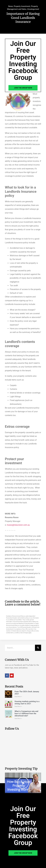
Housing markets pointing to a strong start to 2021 (27, 703)
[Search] (38, 648)
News (11, 6)
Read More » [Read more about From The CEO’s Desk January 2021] (18, 697)
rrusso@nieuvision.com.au (18, 525)
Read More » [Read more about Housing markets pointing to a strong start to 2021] (18, 706)
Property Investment (22, 6)
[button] (23, 783)
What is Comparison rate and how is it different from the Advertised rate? (26, 714)
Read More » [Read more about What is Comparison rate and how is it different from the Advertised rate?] (18, 719)
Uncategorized (33, 9)
